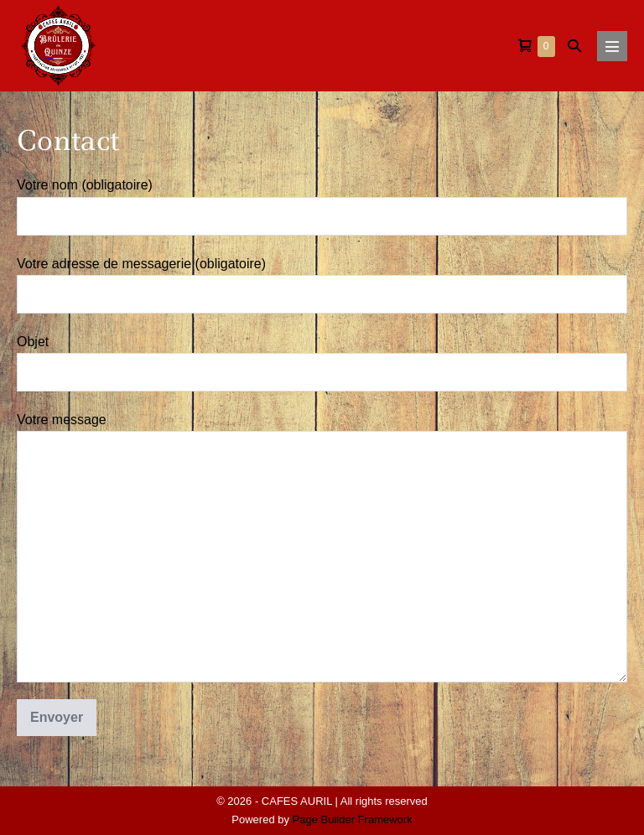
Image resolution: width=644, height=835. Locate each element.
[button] (574, 46)
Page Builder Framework (353, 819)
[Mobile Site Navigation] (612, 46)
